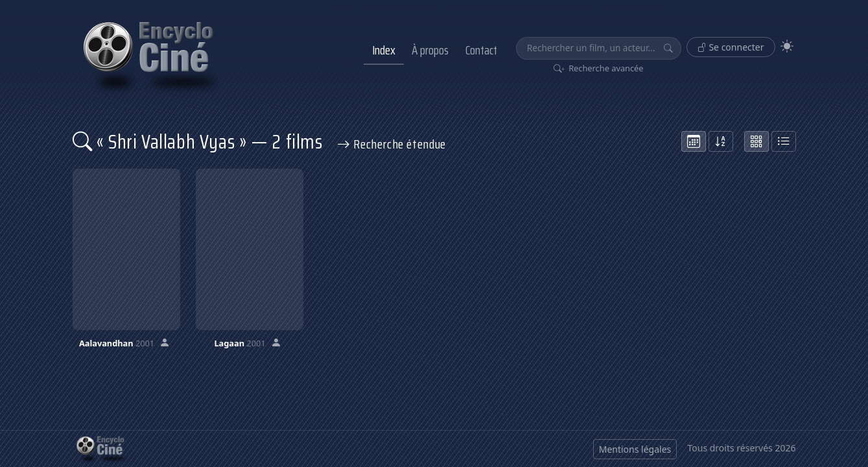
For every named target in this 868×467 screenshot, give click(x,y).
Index (384, 50)
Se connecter (731, 47)
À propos (430, 50)
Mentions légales (635, 449)
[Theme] (787, 46)
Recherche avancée (599, 68)
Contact (481, 50)
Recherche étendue (392, 144)
